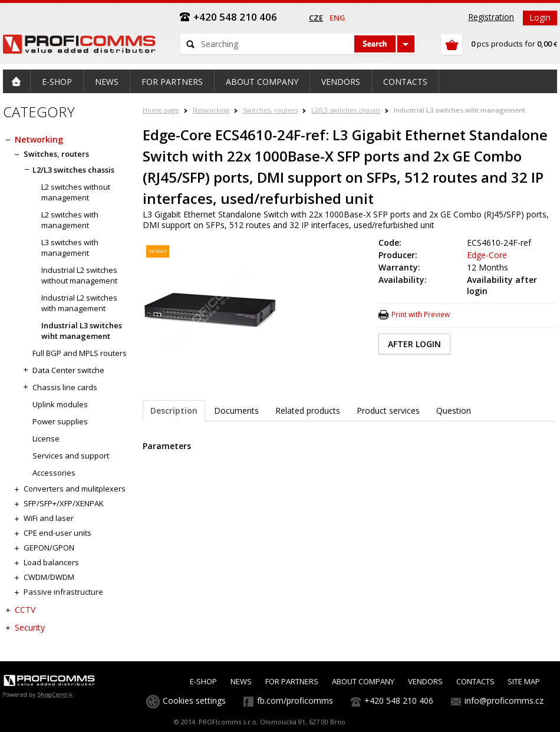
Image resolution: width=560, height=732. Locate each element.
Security (30, 627)
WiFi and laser (49, 518)
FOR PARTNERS (292, 681)
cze (316, 18)
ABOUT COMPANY (363, 681)
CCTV (25, 610)
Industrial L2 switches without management (79, 275)
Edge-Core (487, 255)
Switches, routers (270, 110)
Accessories (54, 473)
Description (174, 410)
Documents (236, 410)
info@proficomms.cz (504, 700)
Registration (491, 17)
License (46, 438)
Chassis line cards (65, 387)
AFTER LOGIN (414, 344)
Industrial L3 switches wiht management (459, 110)
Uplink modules (60, 404)
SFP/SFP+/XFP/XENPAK (64, 503)
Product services (388, 410)
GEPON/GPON (49, 548)
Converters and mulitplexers (75, 489)
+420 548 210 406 (399, 700)
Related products (308, 410)
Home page (161, 110)
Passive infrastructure (63, 592)
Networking (211, 110)
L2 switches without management (76, 192)
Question (454, 410)
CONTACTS (475, 681)
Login (540, 17)
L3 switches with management (70, 248)
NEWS (241, 681)
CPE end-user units (57, 533)
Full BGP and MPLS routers (80, 353)
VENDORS (425, 681)
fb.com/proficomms (295, 700)
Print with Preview (421, 314)
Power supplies (60, 421)
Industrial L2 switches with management (79, 303)
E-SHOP (203, 681)
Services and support (71, 456)
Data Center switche (68, 370)
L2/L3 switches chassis (346, 110)
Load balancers (51, 562)
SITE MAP (524, 681)
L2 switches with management (70, 220)
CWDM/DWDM (49, 577)
